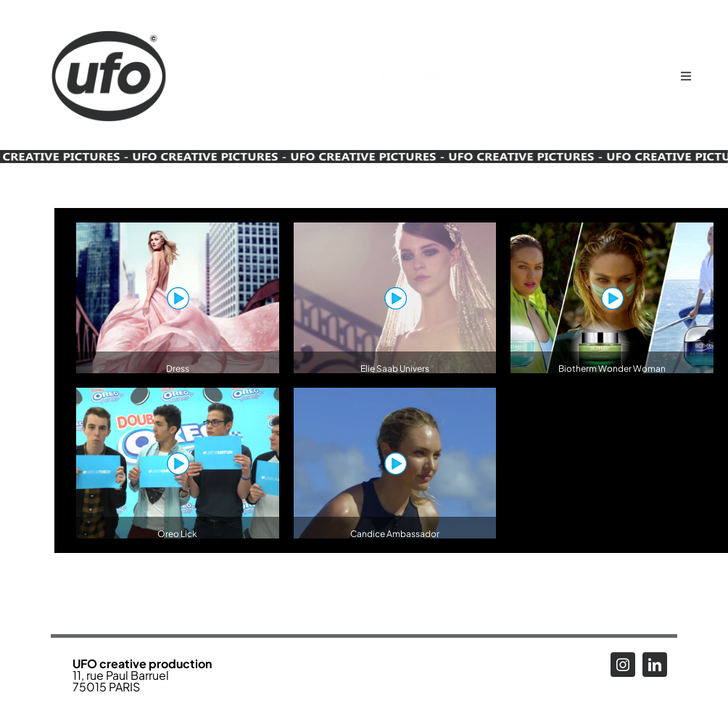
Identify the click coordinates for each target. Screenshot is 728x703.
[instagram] (368, 76)
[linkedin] (394, 76)
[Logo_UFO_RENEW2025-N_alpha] (109, 16)
